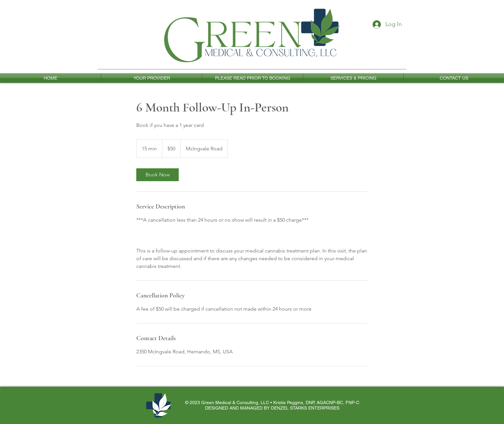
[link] (157, 175)
